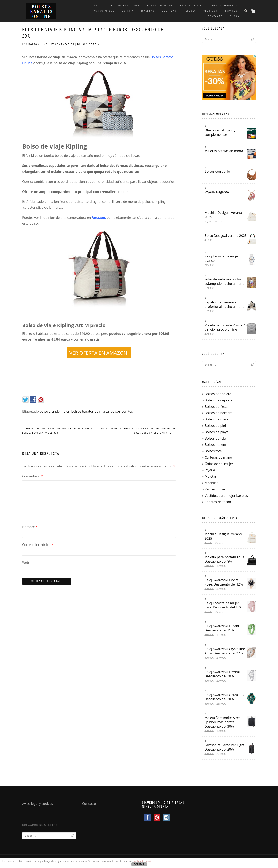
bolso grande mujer (55, 411)
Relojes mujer (215, 489)
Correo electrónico (38, 545)
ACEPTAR (139, 864)
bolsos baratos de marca (90, 411)
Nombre (30, 527)
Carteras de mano (218, 457)
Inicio (99, 6)
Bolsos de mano (160, 6)
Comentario (32, 476)
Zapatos (231, 11)
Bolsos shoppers (224, 6)
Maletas (148, 11)
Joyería (128, 11)
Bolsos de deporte (218, 400)
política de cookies (143, 861)
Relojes (190, 11)
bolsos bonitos (122, 411)
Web (26, 563)
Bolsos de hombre (219, 413)
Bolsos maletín (216, 445)
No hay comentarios (59, 44)
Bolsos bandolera (125, 6)
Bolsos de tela (89, 44)
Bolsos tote (213, 451)
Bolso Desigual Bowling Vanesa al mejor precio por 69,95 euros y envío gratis (139, 431)
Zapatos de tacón (218, 502)
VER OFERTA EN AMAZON (99, 353)
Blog (234, 16)
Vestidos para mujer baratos (226, 496)
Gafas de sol (104, 11)
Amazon (99, 218)
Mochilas (169, 11)
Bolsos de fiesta (217, 407)
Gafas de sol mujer (219, 464)
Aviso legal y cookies (38, 804)
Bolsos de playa (216, 432)
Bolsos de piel (191, 6)
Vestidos (210, 11)
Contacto (215, 16)
